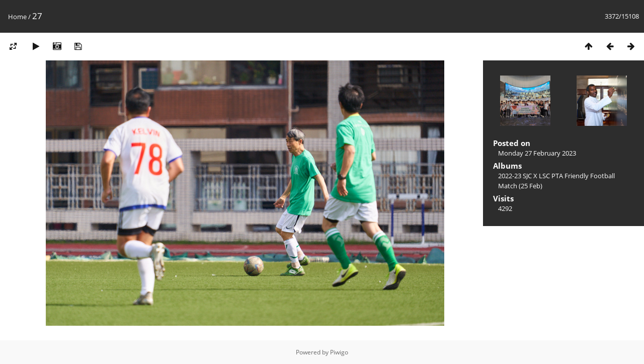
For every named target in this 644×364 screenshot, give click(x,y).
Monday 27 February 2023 (537, 153)
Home (17, 17)
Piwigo (339, 352)
